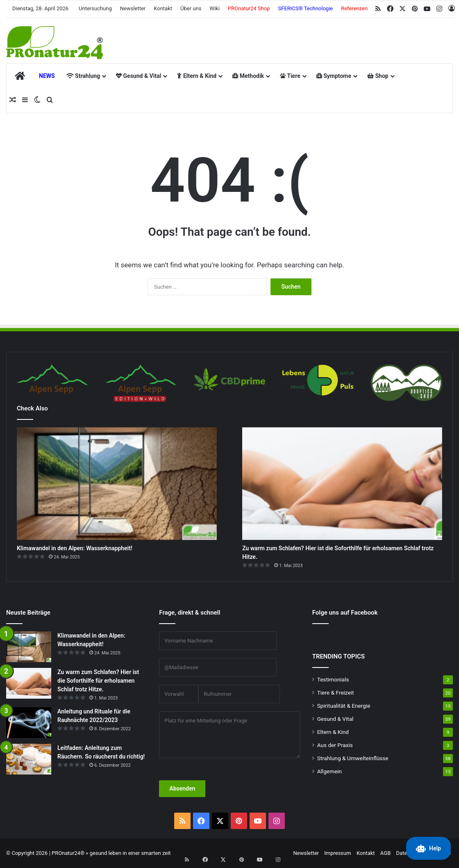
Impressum (337, 853)
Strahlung (83, 76)
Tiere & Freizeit (336, 693)
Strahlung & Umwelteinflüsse (353, 758)
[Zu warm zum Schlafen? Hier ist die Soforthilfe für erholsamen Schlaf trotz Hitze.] (342, 484)
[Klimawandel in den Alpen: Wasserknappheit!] (117, 484)
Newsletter (133, 8)
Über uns (191, 8)
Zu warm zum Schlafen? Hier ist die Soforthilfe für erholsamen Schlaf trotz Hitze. (98, 681)
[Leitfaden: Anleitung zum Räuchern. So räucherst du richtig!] (29, 759)
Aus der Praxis (335, 745)
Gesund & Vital (139, 76)
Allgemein (329, 771)
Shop (378, 76)
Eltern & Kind (197, 76)
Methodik (248, 76)
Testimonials (333, 679)
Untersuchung (95, 8)
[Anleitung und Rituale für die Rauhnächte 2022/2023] (29, 723)
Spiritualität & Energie (344, 706)
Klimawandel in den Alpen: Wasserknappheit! (75, 548)
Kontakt (163, 8)
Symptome (334, 76)
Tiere (290, 76)
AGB (385, 853)
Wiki (214, 8)
